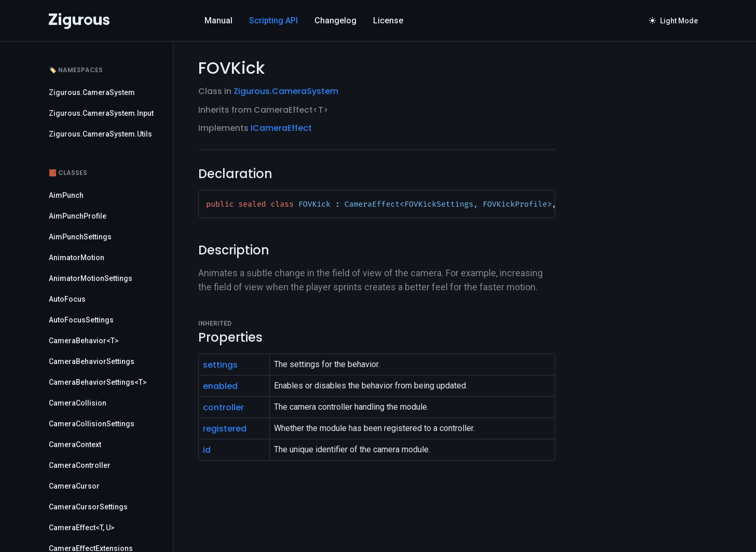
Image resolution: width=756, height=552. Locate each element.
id (207, 450)
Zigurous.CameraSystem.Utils (100, 134)
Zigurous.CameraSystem (92, 92)
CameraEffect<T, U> (82, 528)
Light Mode (673, 21)
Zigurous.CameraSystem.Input (101, 113)
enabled (220, 386)
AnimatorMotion (77, 258)
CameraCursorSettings (88, 507)
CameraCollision (78, 403)
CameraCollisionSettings (92, 424)
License (388, 21)
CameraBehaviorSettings (92, 361)
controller (223, 407)
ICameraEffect (281, 128)
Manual (218, 21)
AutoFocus (67, 299)
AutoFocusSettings (81, 320)
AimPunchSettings (80, 237)
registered (225, 429)
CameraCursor (74, 486)
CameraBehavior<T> (84, 341)
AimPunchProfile (78, 216)
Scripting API (273, 21)
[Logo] (79, 21)
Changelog (335, 21)
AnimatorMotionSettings (91, 278)
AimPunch (66, 195)
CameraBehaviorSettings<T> (98, 382)
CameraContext (75, 445)
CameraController (80, 465)
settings (220, 365)
